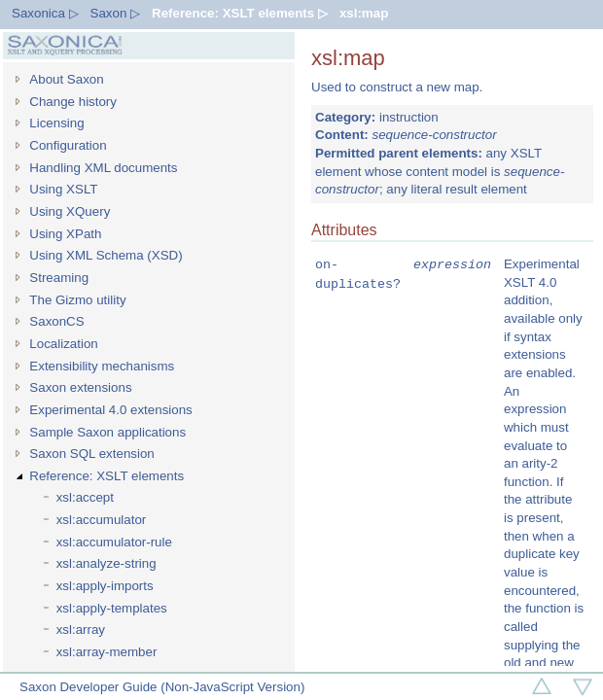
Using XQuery (70, 211)
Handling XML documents (103, 168)
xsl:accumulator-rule (114, 542)
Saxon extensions (80, 387)
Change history (73, 102)
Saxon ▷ (116, 13)
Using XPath (65, 234)
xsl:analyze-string (106, 563)
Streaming (59, 278)
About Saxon (66, 79)
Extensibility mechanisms (102, 366)
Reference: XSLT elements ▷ (240, 13)
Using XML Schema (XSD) (106, 255)
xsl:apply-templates (112, 608)
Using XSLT (63, 189)
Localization (63, 344)
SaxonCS (56, 321)
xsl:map (364, 13)
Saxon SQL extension (91, 454)
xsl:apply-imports (105, 586)
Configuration (68, 145)
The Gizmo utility (77, 300)
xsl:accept (85, 497)
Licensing (56, 123)
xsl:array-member (107, 652)
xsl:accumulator (102, 520)
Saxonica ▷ (45, 13)
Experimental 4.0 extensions (110, 410)
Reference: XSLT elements (106, 476)
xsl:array (81, 630)
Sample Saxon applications (107, 432)
